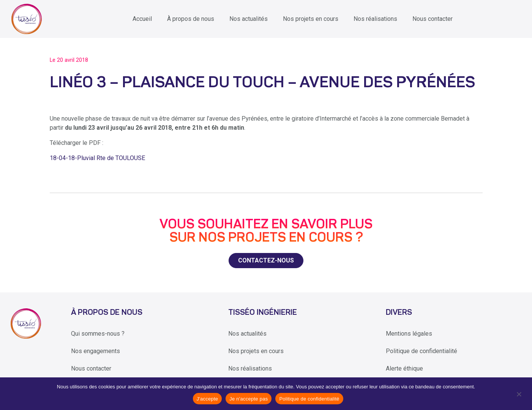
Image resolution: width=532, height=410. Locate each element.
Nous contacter (433, 19)
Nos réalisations (375, 19)
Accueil (142, 19)
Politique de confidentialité (421, 351)
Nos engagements (96, 351)
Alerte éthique (404, 368)
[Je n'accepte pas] (519, 394)
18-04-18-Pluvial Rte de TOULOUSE (97, 158)
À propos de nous (191, 19)
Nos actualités (249, 19)
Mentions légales (409, 334)
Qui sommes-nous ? (98, 334)
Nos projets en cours (311, 19)
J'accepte (208, 399)
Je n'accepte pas (249, 399)
